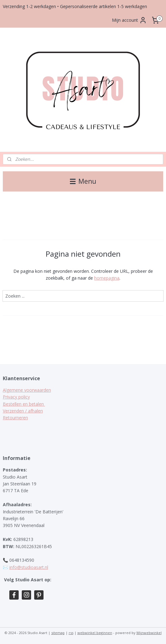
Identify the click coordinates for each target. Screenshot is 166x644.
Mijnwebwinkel (149, 633)
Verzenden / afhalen (23, 411)
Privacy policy (16, 397)
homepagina (107, 278)
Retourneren (15, 418)
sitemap (58, 633)
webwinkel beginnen (95, 633)
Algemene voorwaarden (27, 390)
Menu (83, 181)
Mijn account (129, 20)
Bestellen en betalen (24, 404)
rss (71, 633)
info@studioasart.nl (29, 567)
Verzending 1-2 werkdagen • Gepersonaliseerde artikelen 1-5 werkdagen (75, 6)
